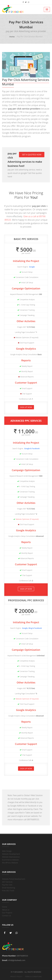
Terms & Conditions (33, 976)
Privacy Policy (16, 976)
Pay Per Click (7, 885)
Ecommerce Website (10, 860)
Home (12, 37)
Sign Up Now (26, 407)
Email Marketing (9, 888)
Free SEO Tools (8, 891)
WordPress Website (10, 863)
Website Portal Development (14, 879)
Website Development (11, 854)
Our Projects (7, 913)
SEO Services (7, 882)
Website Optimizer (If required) (27, 519)
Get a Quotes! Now (32, 155)
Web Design (7, 851)
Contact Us (7, 916)
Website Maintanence (11, 857)
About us (6, 910)
